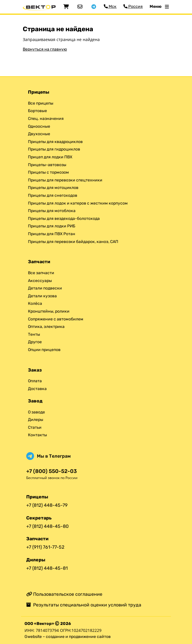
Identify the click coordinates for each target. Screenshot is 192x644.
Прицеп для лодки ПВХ (50, 157)
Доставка (37, 389)
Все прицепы (41, 103)
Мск (110, 7)
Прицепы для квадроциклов (55, 142)
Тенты (34, 334)
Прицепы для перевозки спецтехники (65, 180)
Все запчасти (41, 273)
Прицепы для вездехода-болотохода (64, 219)
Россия (133, 7)
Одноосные (39, 126)
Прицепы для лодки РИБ (52, 226)
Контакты (37, 435)
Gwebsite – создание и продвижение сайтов (68, 637)
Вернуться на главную (45, 49)
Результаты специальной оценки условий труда (84, 605)
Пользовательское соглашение (64, 594)
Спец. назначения (46, 119)
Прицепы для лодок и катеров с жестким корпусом (78, 203)
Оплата (35, 381)
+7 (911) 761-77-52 (45, 547)
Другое (35, 342)
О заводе (36, 412)
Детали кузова (42, 296)
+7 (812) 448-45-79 (47, 505)
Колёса (35, 304)
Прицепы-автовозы (47, 165)
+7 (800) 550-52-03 (51, 471)
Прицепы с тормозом (48, 172)
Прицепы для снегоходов (53, 195)
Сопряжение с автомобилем (56, 319)
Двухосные (39, 134)
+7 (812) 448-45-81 (47, 568)
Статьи (35, 427)
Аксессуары (40, 281)
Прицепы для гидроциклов (54, 149)
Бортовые (37, 111)
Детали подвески (45, 288)
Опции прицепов (44, 350)
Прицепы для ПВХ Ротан (52, 234)
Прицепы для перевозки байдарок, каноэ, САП (73, 242)
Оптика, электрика (46, 327)
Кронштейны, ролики (49, 311)
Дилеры (36, 420)
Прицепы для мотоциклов (53, 188)
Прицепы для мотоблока (52, 211)
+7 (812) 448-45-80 (47, 526)
